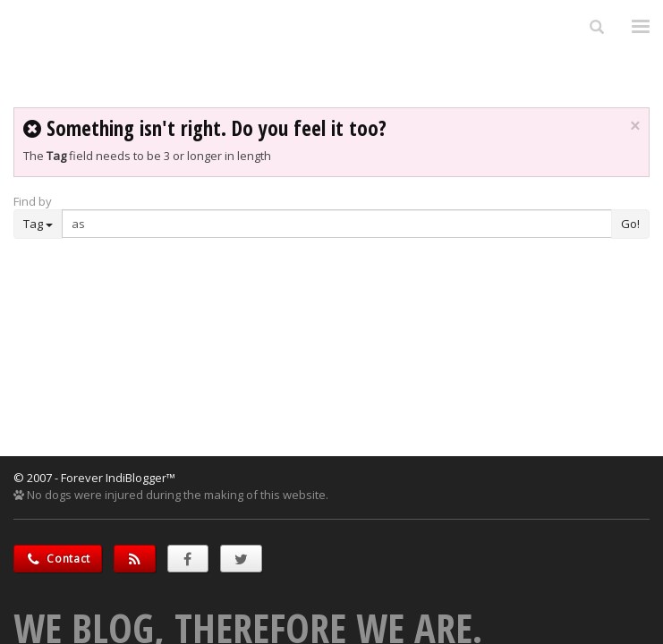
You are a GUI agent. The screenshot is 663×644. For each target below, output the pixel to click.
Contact (58, 559)
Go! (630, 224)
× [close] (635, 126)
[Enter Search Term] (337, 224)
